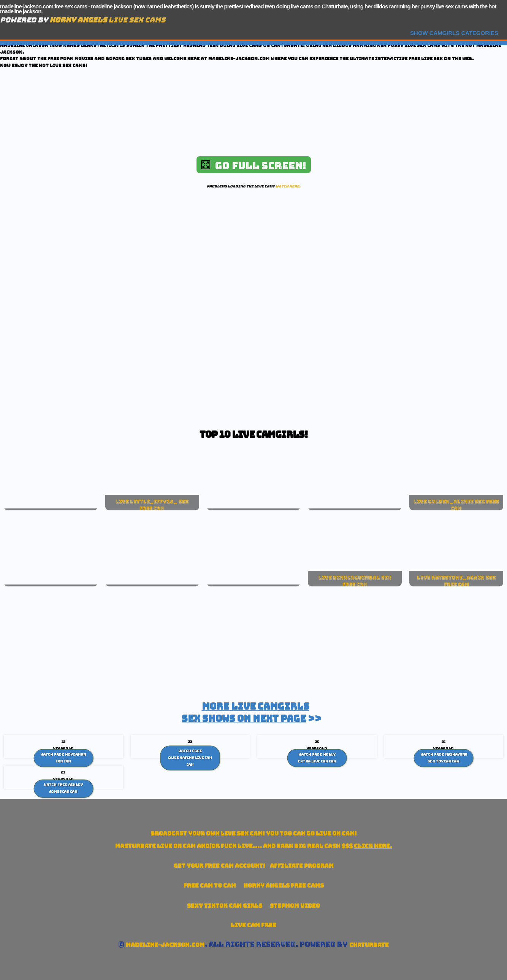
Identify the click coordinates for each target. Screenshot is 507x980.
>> (252, 712)
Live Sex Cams (107, 20)
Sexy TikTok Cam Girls (225, 906)
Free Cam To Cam (210, 885)
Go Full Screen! (254, 166)
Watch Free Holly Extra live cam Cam (317, 758)
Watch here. (288, 186)
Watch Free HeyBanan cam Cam (63, 758)
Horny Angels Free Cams (284, 885)
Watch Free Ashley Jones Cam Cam (63, 788)
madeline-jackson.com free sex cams (44, 6)
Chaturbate (369, 945)
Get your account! (219, 866)
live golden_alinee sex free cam (456, 505)
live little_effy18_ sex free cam (152, 505)
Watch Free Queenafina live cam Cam (190, 758)
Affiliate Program (302, 866)
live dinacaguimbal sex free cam (355, 581)
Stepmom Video (295, 906)
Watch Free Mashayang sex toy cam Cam (444, 758)
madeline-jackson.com (165, 945)
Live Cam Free (253, 925)
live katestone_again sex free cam (456, 581)
